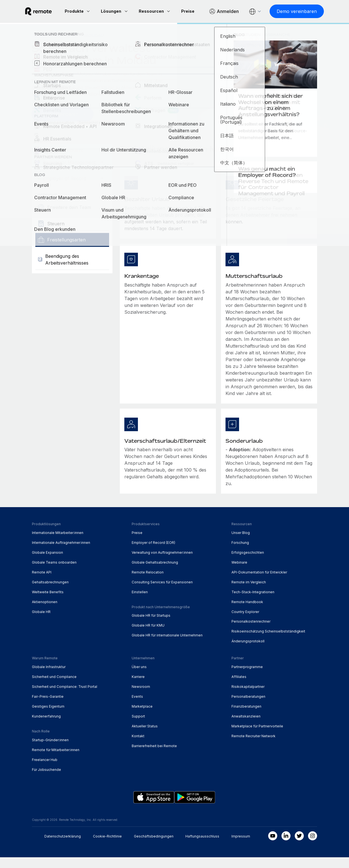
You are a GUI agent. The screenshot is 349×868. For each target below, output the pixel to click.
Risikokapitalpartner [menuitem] (248, 697)
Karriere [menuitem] (138, 687)
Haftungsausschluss (202, 847)
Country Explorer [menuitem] (56, 47)
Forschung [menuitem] (240, 553)
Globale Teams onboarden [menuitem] (54, 573)
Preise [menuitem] (137, 543)
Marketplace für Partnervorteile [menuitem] (257, 737)
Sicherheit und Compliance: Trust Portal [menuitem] (65, 697)
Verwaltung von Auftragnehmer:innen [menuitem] (162, 563)
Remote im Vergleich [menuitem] (249, 593)
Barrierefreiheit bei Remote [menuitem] (154, 756)
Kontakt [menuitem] (138, 746)
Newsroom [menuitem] (141, 697)
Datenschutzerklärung (63, 847)
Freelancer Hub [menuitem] (45, 770)
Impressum (241, 847)
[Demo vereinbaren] (115, 23)
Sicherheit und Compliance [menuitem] (54, 687)
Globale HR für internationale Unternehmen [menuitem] (167, 646)
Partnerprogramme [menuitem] (247, 677)
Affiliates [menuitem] (239, 687)
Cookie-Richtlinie (107, 847)
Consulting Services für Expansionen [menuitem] (162, 593)
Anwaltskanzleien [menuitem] (246, 727)
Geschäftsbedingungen (154, 847)
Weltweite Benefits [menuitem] (48, 602)
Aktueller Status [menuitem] (145, 737)
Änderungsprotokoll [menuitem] (248, 652)
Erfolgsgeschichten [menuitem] (248, 563)
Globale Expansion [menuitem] (47, 563)
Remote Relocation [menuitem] (148, 583)
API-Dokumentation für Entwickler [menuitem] (259, 583)
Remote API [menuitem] (42, 583)
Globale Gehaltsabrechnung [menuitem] (155, 573)
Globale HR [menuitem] (41, 622)
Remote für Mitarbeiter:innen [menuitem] (56, 760)
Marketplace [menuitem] (142, 717)
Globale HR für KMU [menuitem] (148, 636)
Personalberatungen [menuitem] (248, 707)
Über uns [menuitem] (139, 677)
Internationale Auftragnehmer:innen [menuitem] (61, 553)
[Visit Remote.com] (45, 10)
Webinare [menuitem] (239, 573)
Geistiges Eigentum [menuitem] (48, 717)
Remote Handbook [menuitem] (247, 612)
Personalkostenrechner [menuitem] (251, 632)
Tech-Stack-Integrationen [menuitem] (253, 602)
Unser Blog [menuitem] (241, 543)
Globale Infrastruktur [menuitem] (49, 677)
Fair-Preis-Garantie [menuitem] (48, 707)
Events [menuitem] (137, 707)
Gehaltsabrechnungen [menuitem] (50, 593)
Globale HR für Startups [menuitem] (151, 626)
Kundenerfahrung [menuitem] (46, 727)
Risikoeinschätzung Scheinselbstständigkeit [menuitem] (268, 642)
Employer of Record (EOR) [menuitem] (153, 553)
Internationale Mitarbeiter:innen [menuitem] (58, 543)
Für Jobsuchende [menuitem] (46, 780)
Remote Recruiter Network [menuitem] (253, 746)
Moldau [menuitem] (94, 47)
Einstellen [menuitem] (140, 602)
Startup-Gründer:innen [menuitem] (50, 750)
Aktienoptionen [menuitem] (45, 612)
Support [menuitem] (138, 727)
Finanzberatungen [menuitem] (246, 717)
